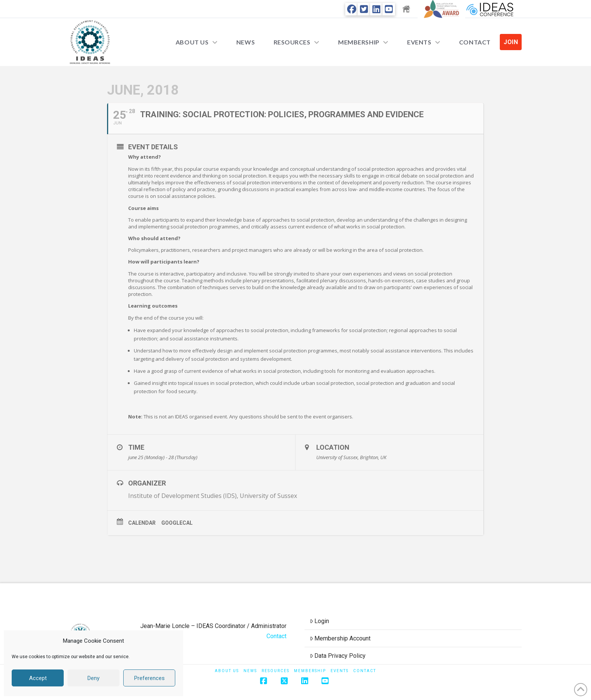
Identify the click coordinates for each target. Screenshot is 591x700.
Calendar (142, 523)
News (250, 671)
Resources (276, 671)
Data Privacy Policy (338, 656)
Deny (93, 678)
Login (320, 621)
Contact (276, 636)
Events (340, 671)
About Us (227, 671)
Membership (310, 671)
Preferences (149, 678)
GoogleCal (177, 523)
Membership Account (340, 638)
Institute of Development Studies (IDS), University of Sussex (213, 496)
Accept (38, 678)
